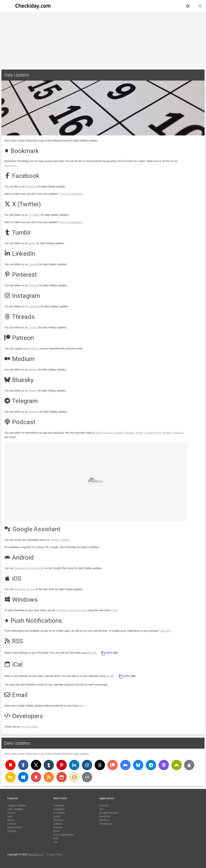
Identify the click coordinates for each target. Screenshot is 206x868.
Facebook (31, 187)
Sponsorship (14, 827)
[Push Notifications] (36, 777)
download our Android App (29, 568)
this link (92, 653)
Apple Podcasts (104, 433)
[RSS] (49, 777)
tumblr (32, 243)
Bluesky (33, 391)
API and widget (30, 727)
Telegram (34, 412)
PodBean (178, 433)
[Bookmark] (10, 765)
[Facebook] (23, 765)
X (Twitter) (34, 215)
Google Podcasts (124, 433)
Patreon (35, 349)
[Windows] (23, 777)
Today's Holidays (17, 805)
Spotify (139, 433)
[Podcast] (164, 765)
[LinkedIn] (74, 765)
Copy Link (109, 653)
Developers (106, 824)
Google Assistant (60, 540)
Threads (33, 327)
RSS (56, 838)
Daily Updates (17, 743)
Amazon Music (153, 433)
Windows (104, 820)
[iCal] (62, 777)
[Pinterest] (62, 765)
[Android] (177, 765)
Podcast (58, 827)
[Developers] (87, 777)
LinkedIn (33, 264)
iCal (55, 842)
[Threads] (100, 765)
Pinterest (34, 285)
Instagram (34, 306)
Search (11, 813)
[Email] (74, 777)
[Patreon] (113, 765)
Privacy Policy (55, 854)
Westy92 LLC (36, 854)
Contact (12, 824)
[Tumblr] (49, 765)
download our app (24, 589)
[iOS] (189, 765)
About (11, 820)
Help (10, 816)
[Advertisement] (103, 39)
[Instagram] (87, 765)
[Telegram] (151, 765)
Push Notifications (63, 835)
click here (165, 631)
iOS (101, 809)
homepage (10, 165)
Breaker (167, 433)
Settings (12, 831)
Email (56, 831)
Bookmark (105, 816)
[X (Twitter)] (36, 765)
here (114, 610)
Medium (33, 370)
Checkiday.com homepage (71, 610)
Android (104, 805)
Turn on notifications (71, 194)
